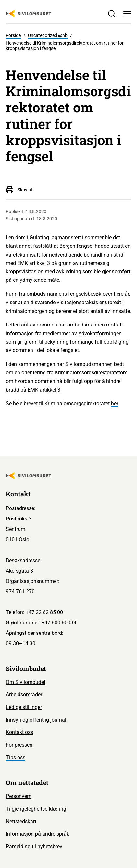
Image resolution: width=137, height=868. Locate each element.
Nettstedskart (21, 822)
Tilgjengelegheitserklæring (36, 809)
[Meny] (127, 14)
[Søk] (111, 14)
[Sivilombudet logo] (29, 14)
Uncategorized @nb (48, 35)
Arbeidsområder (24, 695)
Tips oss (16, 757)
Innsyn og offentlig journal (36, 720)
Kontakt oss (19, 732)
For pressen (19, 745)
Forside (13, 35)
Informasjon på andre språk (37, 834)
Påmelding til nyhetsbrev (34, 846)
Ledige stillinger (24, 707)
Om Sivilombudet (26, 682)
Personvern (19, 796)
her (115, 403)
